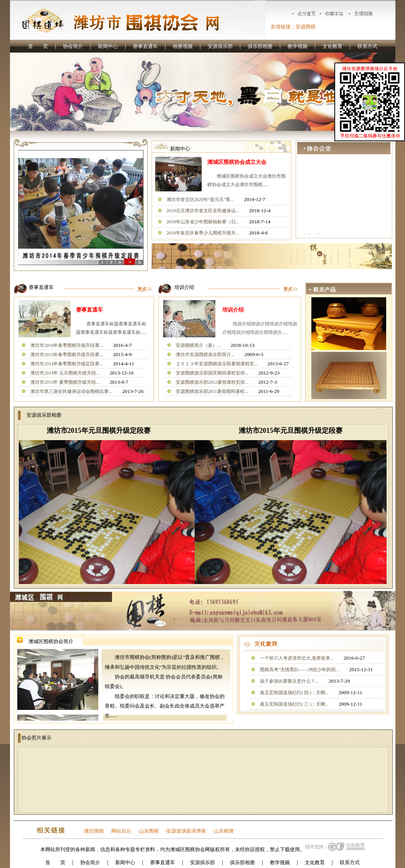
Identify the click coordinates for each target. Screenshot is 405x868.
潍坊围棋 (94, 831)
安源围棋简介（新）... (198, 345)
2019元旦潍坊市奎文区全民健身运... (203, 211)
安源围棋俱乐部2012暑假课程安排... (212, 382)
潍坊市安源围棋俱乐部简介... (205, 355)
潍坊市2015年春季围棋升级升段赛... (67, 355)
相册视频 (183, 46)
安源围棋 (306, 27)
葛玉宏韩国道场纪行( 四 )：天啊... (294, 693)
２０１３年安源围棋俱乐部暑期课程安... (217, 364)
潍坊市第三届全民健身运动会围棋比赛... (71, 391)
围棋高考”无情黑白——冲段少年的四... (299, 670)
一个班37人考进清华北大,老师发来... (297, 658)
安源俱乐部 (220, 46)
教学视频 (298, 46)
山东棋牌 (224, 831)
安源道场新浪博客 (186, 831)
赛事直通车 (145, 46)
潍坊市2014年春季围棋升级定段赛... (67, 364)
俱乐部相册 (260, 46)
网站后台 (121, 831)
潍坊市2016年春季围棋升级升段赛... (67, 345)
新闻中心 (108, 46)
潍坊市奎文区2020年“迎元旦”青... (200, 200)
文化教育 (332, 46)
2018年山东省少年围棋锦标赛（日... (203, 222)
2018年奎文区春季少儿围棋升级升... (203, 233)
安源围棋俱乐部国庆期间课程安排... (212, 373)
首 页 (38, 46)
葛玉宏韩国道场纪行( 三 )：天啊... (294, 704)
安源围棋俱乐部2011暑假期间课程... (212, 391)
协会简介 (73, 46)
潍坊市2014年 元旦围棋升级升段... (65, 373)
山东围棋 (149, 831)
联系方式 (367, 46)
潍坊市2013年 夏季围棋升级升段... (65, 382)
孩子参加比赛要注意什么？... (289, 681)
